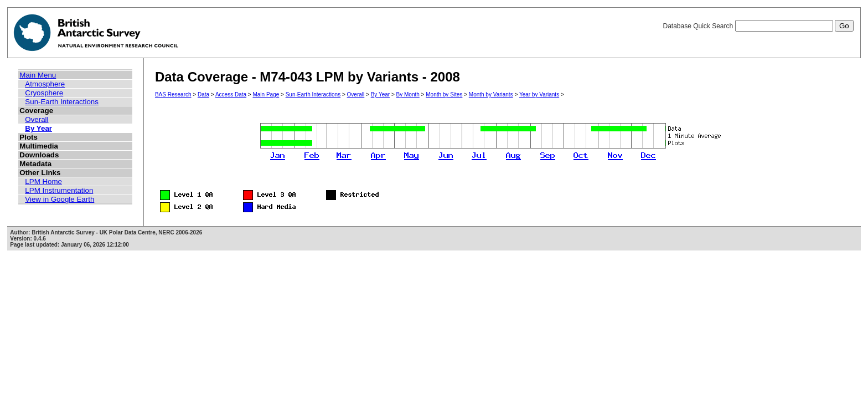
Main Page (266, 94)
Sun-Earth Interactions (62, 102)
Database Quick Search (758, 26)
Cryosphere (44, 93)
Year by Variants (539, 94)
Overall (37, 119)
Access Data (231, 94)
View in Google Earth (60, 199)
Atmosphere (45, 84)
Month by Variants (491, 94)
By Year (38, 128)
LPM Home (43, 181)
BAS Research (173, 94)
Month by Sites (444, 94)
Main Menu (38, 75)
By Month (408, 94)
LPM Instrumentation (59, 190)
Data (203, 94)
